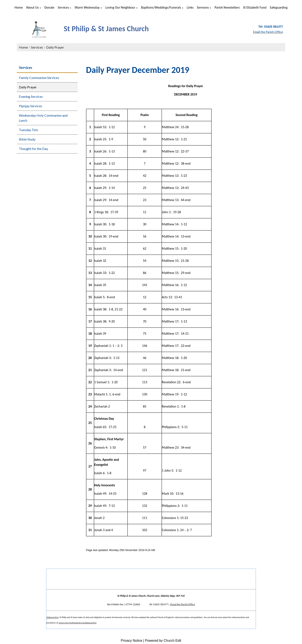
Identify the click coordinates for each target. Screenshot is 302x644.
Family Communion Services (39, 78)
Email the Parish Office (182, 604)
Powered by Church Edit (163, 641)
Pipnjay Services (31, 106)
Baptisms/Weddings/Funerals (161, 7)
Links (190, 7)
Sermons (203, 7)
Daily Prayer (55, 47)
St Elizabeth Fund (255, 7)
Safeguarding (279, 7)
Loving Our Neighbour (120, 7)
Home (19, 7)
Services (63, 7)
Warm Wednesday (87, 7)
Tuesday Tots (29, 130)
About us (32, 7)
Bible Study (27, 139)
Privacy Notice (131, 641)
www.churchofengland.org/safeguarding (77, 623)
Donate (49, 7)
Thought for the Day (33, 149)
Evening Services (31, 96)
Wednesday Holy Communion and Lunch (43, 118)
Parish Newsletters (227, 7)
